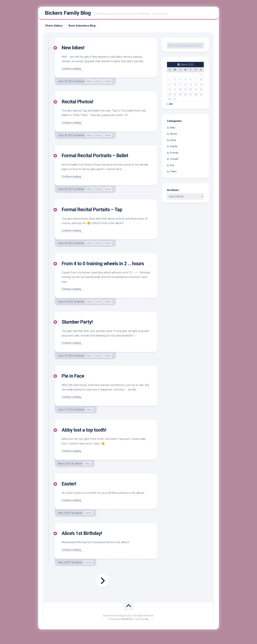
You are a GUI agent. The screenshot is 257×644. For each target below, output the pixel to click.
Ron (172, 166)
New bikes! (74, 49)
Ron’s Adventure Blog (82, 27)
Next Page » (103, 589)
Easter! (69, 492)
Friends (174, 154)
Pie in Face (74, 384)
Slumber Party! (78, 330)
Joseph (174, 160)
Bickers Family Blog (68, 14)
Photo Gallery (54, 27)
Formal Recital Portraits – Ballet (97, 157)
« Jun (170, 105)
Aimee (81, 82)
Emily (98, 82)
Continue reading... (73, 70)
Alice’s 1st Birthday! (84, 541)
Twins (108, 82)
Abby (89, 82)
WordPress (127, 627)
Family (88, 521)
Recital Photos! (79, 103)
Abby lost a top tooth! (85, 438)
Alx (147, 627)
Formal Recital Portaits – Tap (94, 211)
